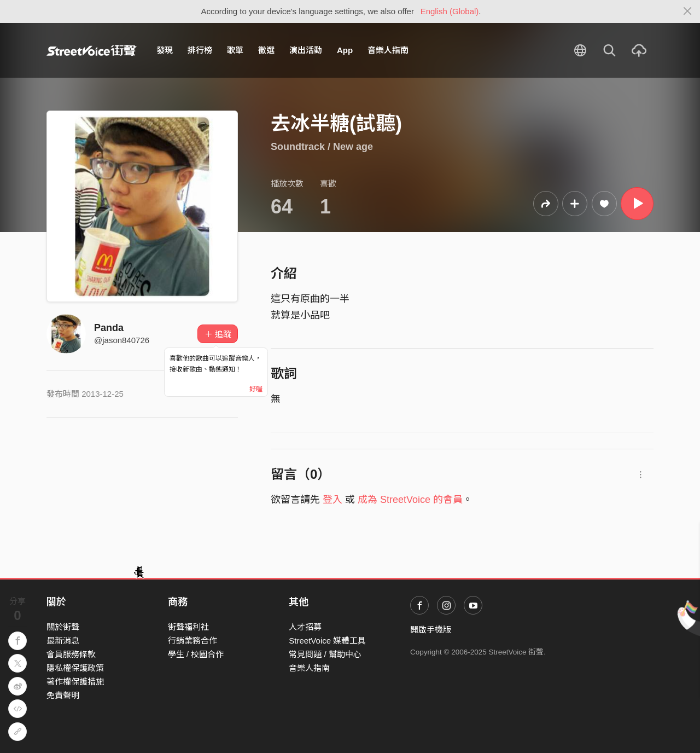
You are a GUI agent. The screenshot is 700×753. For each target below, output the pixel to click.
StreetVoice (92, 50)
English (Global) (450, 11)
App (345, 50)
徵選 (266, 50)
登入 (332, 500)
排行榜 (200, 50)
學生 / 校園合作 (196, 654)
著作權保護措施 (75, 682)
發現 (165, 50)
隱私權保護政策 (75, 668)
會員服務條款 (71, 654)
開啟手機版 (431, 630)
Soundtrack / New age (322, 147)
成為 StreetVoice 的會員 (410, 500)
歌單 (235, 50)
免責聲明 (63, 695)
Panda (109, 328)
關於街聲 (63, 627)
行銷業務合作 (192, 641)
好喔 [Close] (256, 389)
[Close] (688, 11)
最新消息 (63, 641)
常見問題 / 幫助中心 (325, 654)
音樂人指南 (388, 50)
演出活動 (306, 50)
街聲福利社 (188, 627)
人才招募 (305, 627)
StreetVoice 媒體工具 (327, 641)
